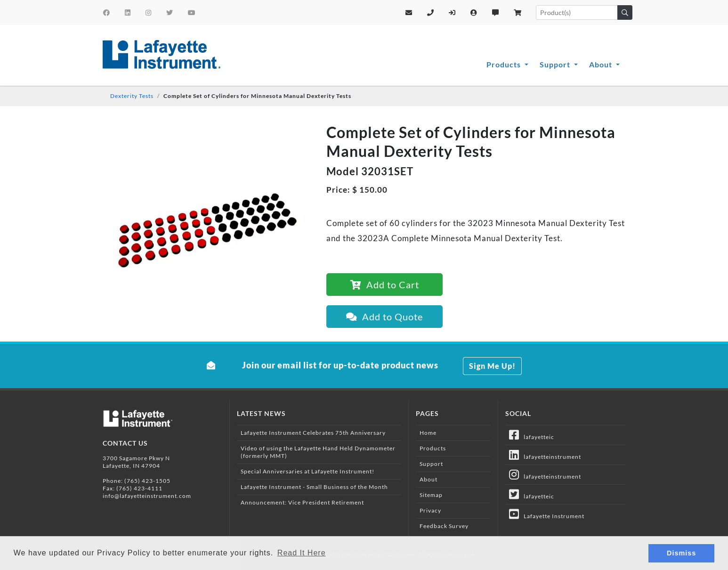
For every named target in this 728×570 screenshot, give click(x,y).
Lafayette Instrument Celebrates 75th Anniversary (313, 433)
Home (428, 433)
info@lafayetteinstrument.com (147, 496)
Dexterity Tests (132, 96)
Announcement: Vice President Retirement (302, 502)
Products (505, 64)
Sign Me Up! (492, 366)
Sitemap (431, 495)
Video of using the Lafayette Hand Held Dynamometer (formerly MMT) (318, 452)
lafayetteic (532, 435)
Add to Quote (384, 317)
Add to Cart (385, 285)
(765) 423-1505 (147, 481)
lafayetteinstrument (545, 455)
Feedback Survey (444, 526)
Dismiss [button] (681, 553)
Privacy (430, 510)
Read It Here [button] (302, 553)
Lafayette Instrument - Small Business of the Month (314, 487)
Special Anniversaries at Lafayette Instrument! (307, 471)
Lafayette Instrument (547, 514)
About (602, 64)
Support (556, 64)
